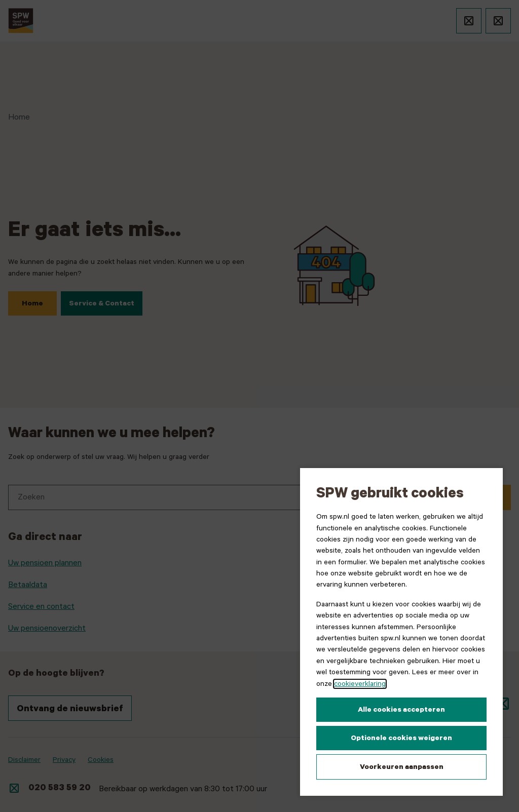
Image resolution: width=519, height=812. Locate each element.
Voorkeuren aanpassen (402, 767)
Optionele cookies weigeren (401, 738)
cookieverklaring (360, 684)
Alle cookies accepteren (401, 710)
